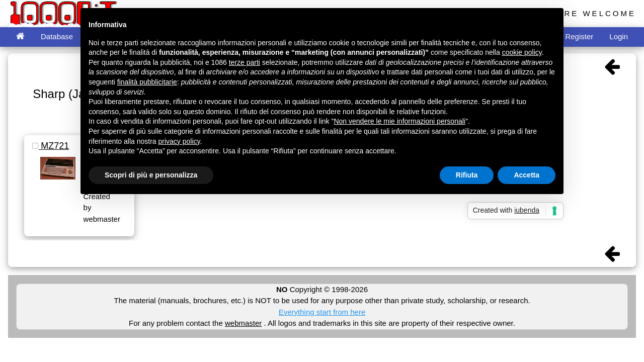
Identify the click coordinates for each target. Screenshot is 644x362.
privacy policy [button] (179, 141)
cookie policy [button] (522, 52)
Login (619, 36)
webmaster (243, 323)
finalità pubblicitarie (147, 82)
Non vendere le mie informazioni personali (399, 121)
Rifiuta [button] (467, 175)
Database (57, 36)
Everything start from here (322, 312)
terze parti (245, 62)
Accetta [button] (527, 175)
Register (579, 36)
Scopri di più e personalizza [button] (151, 175)
